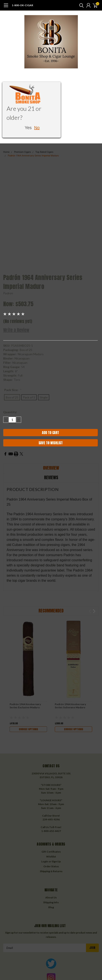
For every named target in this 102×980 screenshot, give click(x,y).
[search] (80, 5)
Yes (28, 128)
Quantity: (10, 412)
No (37, 128)
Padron (8, 293)
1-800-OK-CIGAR (22, 5)
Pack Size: (13, 390)
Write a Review (16, 330)
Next (94, 611)
